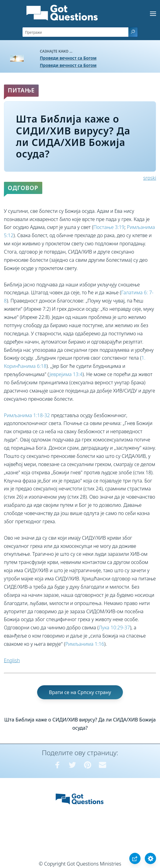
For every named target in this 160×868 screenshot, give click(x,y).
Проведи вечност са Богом (68, 58)
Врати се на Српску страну (80, 692)
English (12, 660)
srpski (150, 178)
